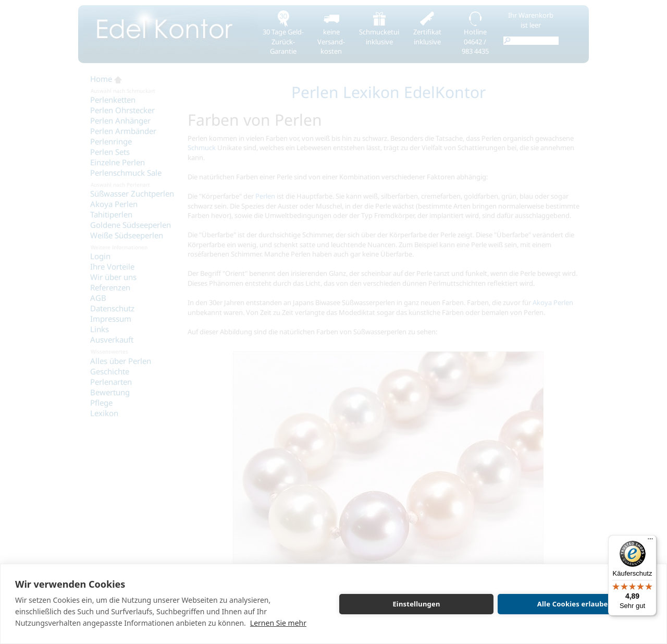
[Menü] (650, 541)
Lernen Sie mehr (278, 623)
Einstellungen (416, 604)
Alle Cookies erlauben (575, 604)
